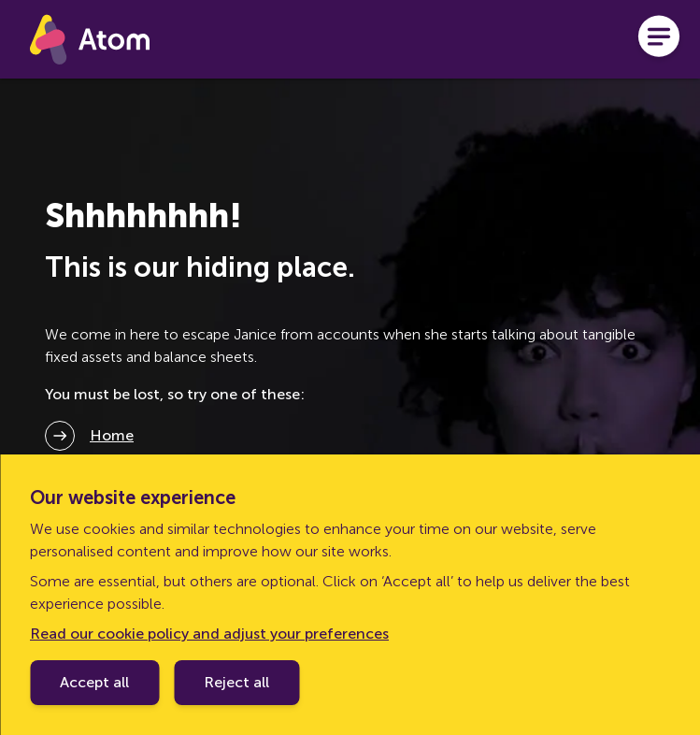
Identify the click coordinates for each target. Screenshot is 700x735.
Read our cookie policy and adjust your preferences (209, 634)
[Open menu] (659, 39)
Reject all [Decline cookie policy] (236, 682)
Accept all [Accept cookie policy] (94, 682)
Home (112, 435)
